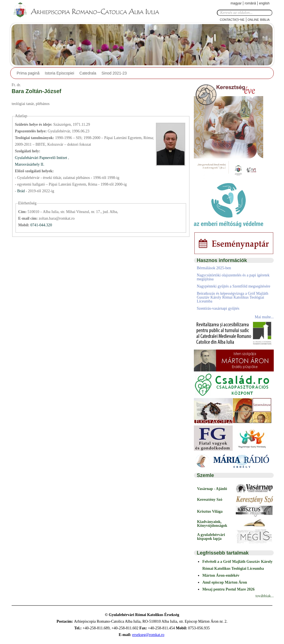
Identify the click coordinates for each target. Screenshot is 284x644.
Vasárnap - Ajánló (212, 489)
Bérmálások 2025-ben (214, 268)
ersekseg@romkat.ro (148, 635)
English (264, 3)
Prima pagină (28, 73)
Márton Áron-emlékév (221, 575)
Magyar (236, 3)
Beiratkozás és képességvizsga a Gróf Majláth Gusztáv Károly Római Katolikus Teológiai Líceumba (232, 297)
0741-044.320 (41, 225)
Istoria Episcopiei (60, 73)
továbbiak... (265, 596)
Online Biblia (259, 19)
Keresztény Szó (210, 500)
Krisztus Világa (210, 511)
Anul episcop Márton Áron (225, 582)
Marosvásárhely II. (30, 164)
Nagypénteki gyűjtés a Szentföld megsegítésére (233, 286)
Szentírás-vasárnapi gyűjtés (218, 308)
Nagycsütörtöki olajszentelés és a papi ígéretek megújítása (233, 277)
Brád (21, 191)
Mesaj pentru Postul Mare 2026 (228, 589)
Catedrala (88, 73)
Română (250, 3)
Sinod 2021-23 (114, 73)
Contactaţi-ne (232, 19)
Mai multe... (264, 317)
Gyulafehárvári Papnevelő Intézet (42, 158)
